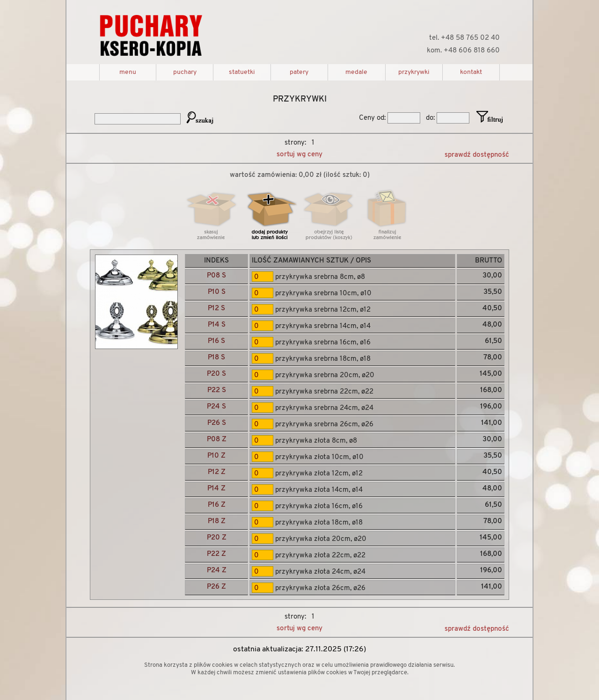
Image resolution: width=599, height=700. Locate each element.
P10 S (217, 292)
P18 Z (217, 521)
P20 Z (217, 538)
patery (299, 72)
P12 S (216, 309)
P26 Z (216, 587)
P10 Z (216, 456)
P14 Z (216, 489)
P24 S (216, 407)
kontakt (471, 72)
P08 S (216, 276)
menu (128, 72)
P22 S (217, 390)
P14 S (217, 325)
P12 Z (217, 472)
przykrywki (414, 72)
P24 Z (217, 571)
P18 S (216, 358)
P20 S (216, 374)
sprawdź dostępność (477, 155)
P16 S (216, 341)
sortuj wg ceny (299, 155)
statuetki (242, 72)
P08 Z (217, 440)
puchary (185, 72)
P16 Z (217, 505)
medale (356, 72)
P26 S (217, 423)
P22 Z (216, 554)
